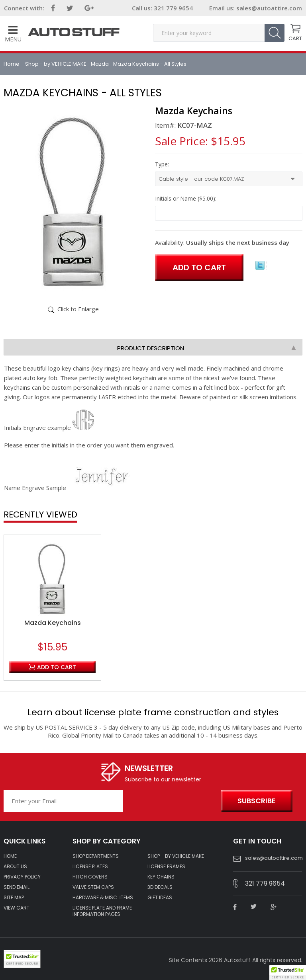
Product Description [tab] (207, 348)
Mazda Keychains (53, 623)
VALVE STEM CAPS (93, 887)
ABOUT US (15, 867)
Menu (13, 34)
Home (12, 64)
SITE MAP (14, 898)
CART (295, 38)
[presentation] (170, 801)
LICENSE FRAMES (166, 867)
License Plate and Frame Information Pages (102, 911)
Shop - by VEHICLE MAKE (56, 64)
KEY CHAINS (161, 877)
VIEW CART (17, 908)
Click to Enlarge (78, 309)
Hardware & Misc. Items (103, 898)
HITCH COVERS (90, 877)
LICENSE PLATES (90, 867)
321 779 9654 (173, 8)
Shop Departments (96, 856)
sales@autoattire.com (269, 8)
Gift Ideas (160, 898)
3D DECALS (160, 887)
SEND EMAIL (17, 887)
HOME (10, 856)
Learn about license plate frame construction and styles (153, 712)
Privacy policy (22, 877)
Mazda (100, 64)
